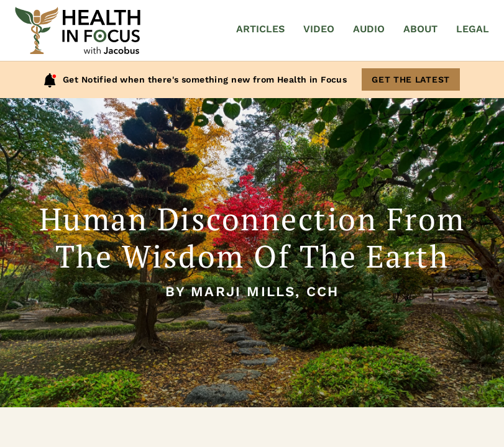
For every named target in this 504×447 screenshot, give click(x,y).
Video (319, 29)
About (420, 29)
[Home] (78, 30)
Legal (473, 29)
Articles (260, 29)
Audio (369, 29)
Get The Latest (411, 79)
